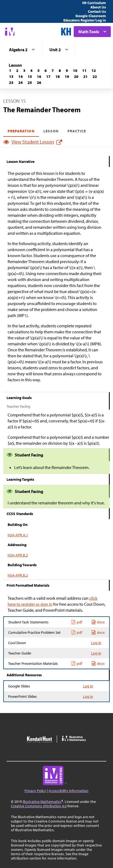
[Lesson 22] (95, 77)
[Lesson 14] (20, 77)
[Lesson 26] (39, 83)
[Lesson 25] (30, 83)
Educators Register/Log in (85, 20)
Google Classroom (91, 16)
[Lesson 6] (46, 71)
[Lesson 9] (67, 71)
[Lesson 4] (31, 71)
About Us (98, 7)
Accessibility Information (69, 791)
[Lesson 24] (20, 83)
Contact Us (97, 11)
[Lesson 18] (58, 77)
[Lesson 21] (85, 77)
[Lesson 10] (75, 71)
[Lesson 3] (24, 71)
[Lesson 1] (10, 71)
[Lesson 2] (17, 71)
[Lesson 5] (38, 71)
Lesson (51, 131)
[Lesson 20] (76, 77)
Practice (77, 131)
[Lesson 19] (67, 77)
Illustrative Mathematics (42, 802)
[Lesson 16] (39, 77)
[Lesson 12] (94, 71)
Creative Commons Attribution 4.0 (39, 806)
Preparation (21, 131)
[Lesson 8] (60, 71)
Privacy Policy (35, 791)
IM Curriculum (94, 3)
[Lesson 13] (11, 77)
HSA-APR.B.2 (18, 555)
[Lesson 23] (11, 83)
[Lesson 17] (48, 77)
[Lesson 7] (53, 71)
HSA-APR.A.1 (18, 535)
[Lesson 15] (30, 77)
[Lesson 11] (84, 71)
